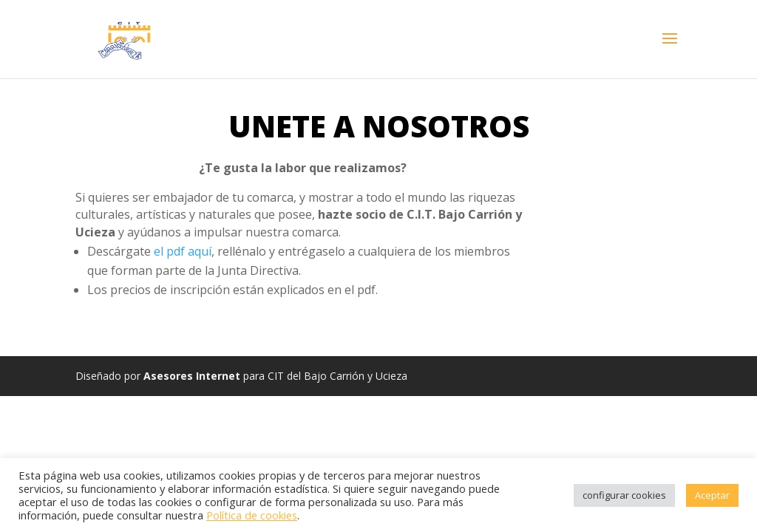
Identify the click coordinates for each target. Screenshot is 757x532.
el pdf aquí (183, 251)
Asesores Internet (192, 376)
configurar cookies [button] (624, 495)
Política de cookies (252, 515)
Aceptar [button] (712, 495)
